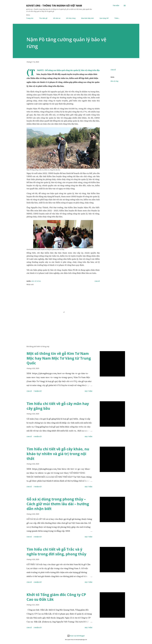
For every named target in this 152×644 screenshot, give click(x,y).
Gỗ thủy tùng (71, 18)
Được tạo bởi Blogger (76, 636)
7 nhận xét (38, 391)
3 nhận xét (38, 628)
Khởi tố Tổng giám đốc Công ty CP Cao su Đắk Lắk (56, 597)
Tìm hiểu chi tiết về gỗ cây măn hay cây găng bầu (58, 406)
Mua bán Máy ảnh (87, 18)
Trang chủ (30, 18)
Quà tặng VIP (104, 18)
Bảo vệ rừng (114, 81)
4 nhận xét (38, 436)
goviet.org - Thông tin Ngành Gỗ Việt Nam (54, 5)
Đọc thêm (89, 391)
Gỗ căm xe (57, 18)
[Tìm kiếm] (116, 6)
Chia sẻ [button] (113, 70)
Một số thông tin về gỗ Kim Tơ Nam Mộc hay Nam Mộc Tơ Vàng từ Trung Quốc (59, 358)
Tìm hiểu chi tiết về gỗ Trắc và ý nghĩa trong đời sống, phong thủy (56, 552)
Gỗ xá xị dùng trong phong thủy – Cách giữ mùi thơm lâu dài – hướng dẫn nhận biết (58, 504)
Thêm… (117, 18)
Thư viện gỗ (43, 18)
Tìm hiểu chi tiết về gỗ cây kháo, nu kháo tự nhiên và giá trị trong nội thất (58, 454)
